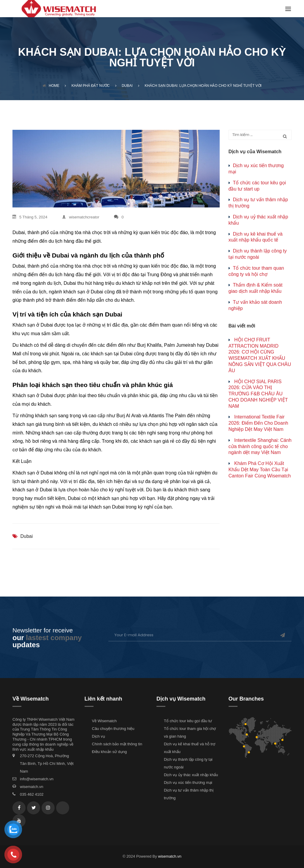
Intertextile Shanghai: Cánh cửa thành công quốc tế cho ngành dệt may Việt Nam (260, 446)
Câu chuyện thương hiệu (113, 729)
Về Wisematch (104, 721)
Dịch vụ (99, 736)
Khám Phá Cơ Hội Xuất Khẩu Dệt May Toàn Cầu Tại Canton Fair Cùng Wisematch (260, 470)
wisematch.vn (32, 787)
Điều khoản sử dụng (110, 752)
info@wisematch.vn (37, 779)
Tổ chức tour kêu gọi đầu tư (188, 721)
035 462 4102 (32, 794)
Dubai (26, 536)
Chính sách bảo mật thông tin (117, 744)
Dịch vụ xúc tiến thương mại (188, 783)
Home (51, 86)
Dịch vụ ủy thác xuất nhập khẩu (191, 775)
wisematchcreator (81, 217)
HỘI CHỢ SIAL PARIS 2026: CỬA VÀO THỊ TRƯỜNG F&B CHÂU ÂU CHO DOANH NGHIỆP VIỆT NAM (258, 394)
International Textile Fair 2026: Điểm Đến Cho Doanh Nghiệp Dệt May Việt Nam (258, 423)
